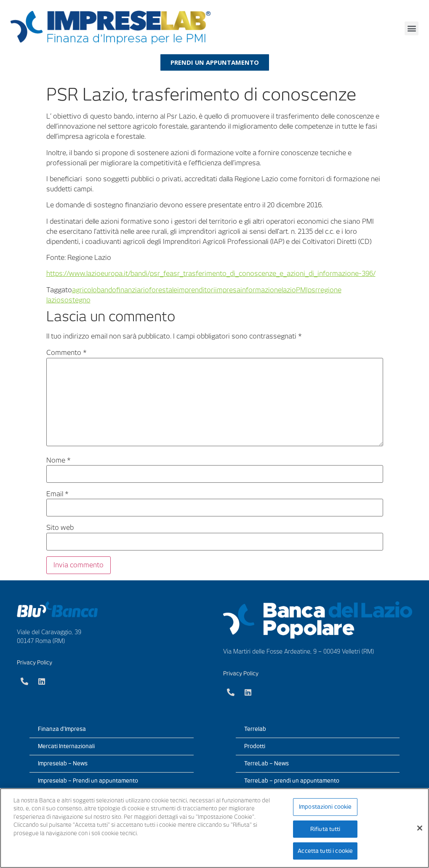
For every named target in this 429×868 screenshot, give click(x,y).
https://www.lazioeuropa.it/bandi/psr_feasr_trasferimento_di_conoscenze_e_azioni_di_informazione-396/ (211, 274)
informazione (261, 290)
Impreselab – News (63, 763)
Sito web (60, 528)
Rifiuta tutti (325, 829)
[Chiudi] (420, 828)
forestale (163, 290)
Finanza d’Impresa (62, 729)
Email (57, 494)
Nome (59, 460)
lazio (289, 290)
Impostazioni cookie (325, 807)
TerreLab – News (266, 763)
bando (107, 290)
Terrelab (255, 729)
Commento (67, 353)
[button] (412, 28)
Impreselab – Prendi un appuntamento (88, 781)
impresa (228, 290)
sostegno (76, 300)
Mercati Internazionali (66, 746)
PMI (302, 290)
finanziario (133, 290)
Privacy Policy (35, 663)
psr (313, 290)
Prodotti (255, 746)
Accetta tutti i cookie (325, 851)
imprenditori (196, 290)
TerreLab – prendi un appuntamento (292, 781)
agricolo (84, 290)
